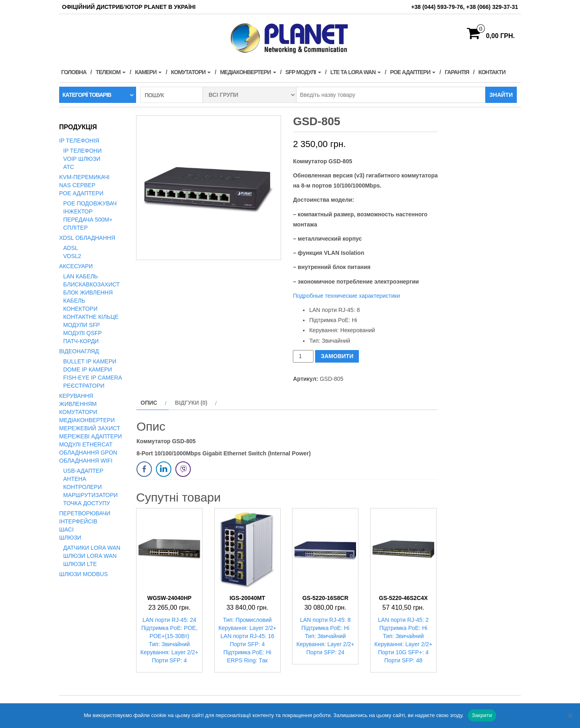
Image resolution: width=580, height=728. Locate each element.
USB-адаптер (83, 471)
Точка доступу (87, 503)
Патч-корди (81, 341)
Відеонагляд (79, 351)
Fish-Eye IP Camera (93, 378)
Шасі (66, 529)
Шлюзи (70, 538)
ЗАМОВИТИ (337, 356)
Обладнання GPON (88, 453)
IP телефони (82, 151)
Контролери (82, 487)
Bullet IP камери (90, 361)
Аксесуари (76, 266)
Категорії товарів (87, 95)
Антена (75, 479)
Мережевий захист (90, 428)
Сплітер (75, 228)
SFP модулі (303, 72)
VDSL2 (72, 256)
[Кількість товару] (303, 356)
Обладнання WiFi (86, 461)
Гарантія (457, 72)
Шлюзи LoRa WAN (90, 556)
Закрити (482, 715)
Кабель (74, 301)
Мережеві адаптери (91, 436)
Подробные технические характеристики (346, 296)
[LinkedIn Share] (164, 469)
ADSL (71, 248)
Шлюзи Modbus (83, 574)
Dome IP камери (88, 369)
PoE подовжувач (90, 203)
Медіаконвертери (248, 72)
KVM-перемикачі (84, 177)
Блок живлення (88, 292)
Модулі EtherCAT (86, 444)
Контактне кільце (91, 317)
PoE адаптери (413, 72)
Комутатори (191, 72)
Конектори (80, 309)
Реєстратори (84, 386)
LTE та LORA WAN (355, 72)
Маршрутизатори (91, 495)
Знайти (501, 95)
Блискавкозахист (92, 284)
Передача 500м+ (88, 220)
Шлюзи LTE (80, 564)
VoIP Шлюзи (82, 159)
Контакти (492, 72)
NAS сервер (77, 185)
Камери (148, 72)
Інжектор (78, 211)
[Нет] (570, 715)
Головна (74, 72)
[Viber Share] (183, 469)
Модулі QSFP (82, 333)
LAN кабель (81, 276)
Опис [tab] (149, 403)
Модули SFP (82, 325)
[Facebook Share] (144, 469)
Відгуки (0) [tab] (191, 403)
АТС (69, 167)
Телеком (111, 72)
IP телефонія (79, 141)
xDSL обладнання (87, 238)
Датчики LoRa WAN (92, 548)
